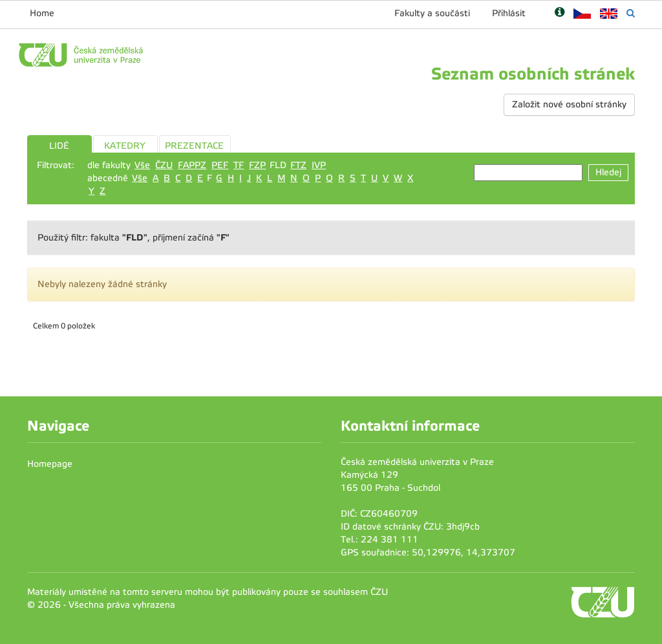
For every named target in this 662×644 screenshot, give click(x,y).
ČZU (164, 165)
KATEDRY (125, 146)
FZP (257, 165)
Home (42, 13)
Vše (142, 165)
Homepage (50, 464)
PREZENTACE (194, 146)
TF (239, 165)
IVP (319, 165)
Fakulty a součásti (432, 13)
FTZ (298, 165)
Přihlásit (509, 13)
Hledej (608, 172)
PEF (220, 165)
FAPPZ (192, 165)
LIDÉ (59, 146)
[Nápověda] (560, 13)
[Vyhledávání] (631, 13)
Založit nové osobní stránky (569, 104)
